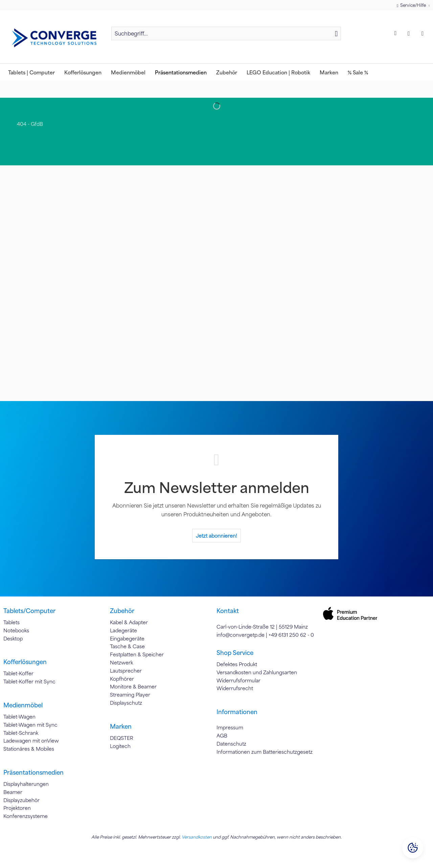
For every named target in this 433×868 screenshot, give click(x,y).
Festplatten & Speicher (137, 654)
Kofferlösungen (25, 662)
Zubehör (122, 611)
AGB (222, 735)
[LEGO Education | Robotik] (278, 72)
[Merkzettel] (396, 33)
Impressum (230, 727)
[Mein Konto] (410, 33)
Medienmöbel (23, 705)
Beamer (13, 792)
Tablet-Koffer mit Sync (29, 681)
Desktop (13, 638)
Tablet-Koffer (18, 673)
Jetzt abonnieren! (216, 536)
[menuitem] (226, 37)
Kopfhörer (122, 679)
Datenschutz (231, 744)
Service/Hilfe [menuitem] (412, 5)
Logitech (120, 746)
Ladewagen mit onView (31, 741)
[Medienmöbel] (128, 72)
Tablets (12, 622)
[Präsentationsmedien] (181, 72)
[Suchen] (336, 33)
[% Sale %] (358, 72)
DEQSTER (122, 738)
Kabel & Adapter (129, 622)
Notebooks (16, 630)
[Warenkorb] (424, 33)
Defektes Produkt (237, 664)
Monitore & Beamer (133, 686)
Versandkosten (197, 837)
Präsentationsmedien (33, 772)
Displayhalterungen (26, 784)
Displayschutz (126, 703)
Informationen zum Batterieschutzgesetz (265, 752)
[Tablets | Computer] (31, 72)
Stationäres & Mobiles (29, 749)
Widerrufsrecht (235, 688)
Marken (121, 726)
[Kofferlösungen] (83, 72)
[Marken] (329, 72)
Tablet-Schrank (21, 733)
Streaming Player (130, 695)
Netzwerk (121, 662)
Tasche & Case (127, 646)
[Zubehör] (227, 72)
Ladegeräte (123, 630)
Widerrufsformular (238, 680)
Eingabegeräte (127, 638)
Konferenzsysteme (26, 816)
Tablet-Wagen (19, 717)
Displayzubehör (21, 800)
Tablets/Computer (29, 611)
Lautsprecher (126, 671)
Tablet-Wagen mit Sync (30, 725)
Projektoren (17, 808)
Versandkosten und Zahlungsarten (257, 672)
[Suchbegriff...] (226, 33)
